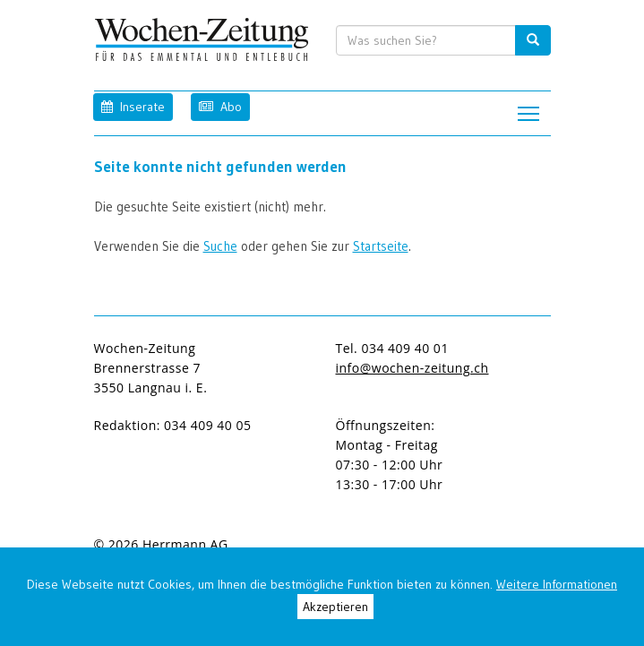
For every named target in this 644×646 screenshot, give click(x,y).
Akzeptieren (335, 607)
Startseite (381, 246)
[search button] (533, 40)
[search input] (442, 40)
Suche (220, 246)
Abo (220, 106)
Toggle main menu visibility (530, 110)
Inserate (133, 106)
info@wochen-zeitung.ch (412, 368)
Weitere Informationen (557, 584)
